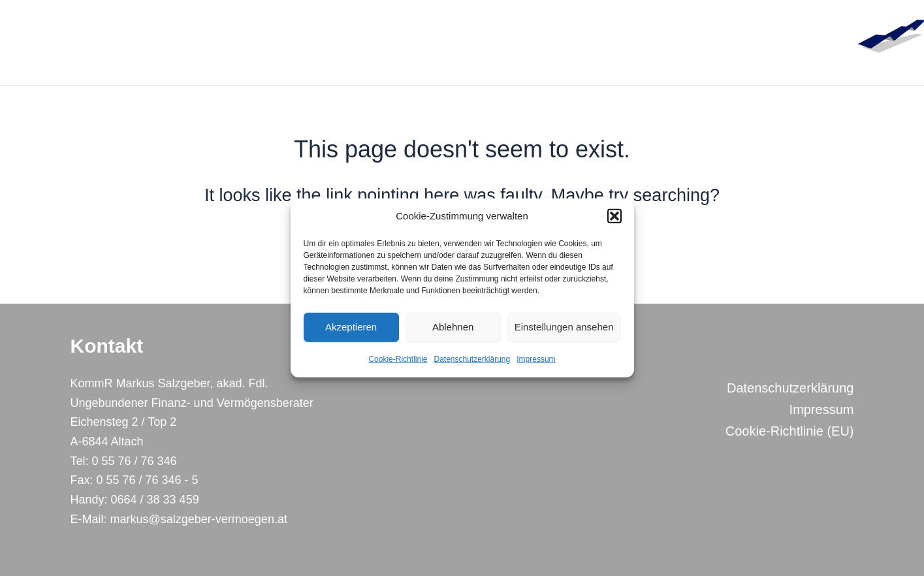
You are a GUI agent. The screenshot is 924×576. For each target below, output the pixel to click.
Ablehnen (453, 327)
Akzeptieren (351, 327)
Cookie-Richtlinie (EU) (790, 431)
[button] (614, 216)
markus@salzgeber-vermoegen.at (197, 519)
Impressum (536, 359)
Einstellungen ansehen (564, 327)
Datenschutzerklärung (472, 359)
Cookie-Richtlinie (398, 359)
